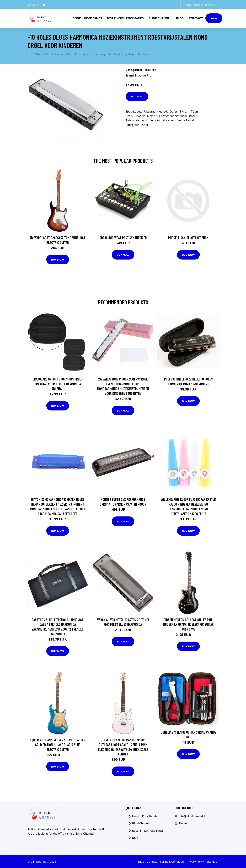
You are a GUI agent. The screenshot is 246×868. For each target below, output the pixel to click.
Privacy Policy (195, 862)
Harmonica (149, 70)
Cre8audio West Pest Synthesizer (123, 238)
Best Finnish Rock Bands (125, 18)
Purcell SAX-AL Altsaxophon (188, 238)
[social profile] (44, 5)
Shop (214, 18)
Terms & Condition (172, 862)
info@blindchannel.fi (205, 5)
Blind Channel (160, 18)
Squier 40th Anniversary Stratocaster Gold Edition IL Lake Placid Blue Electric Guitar (58, 745)
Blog (180, 18)
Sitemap (212, 862)
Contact (196, 18)
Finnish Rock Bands (87, 18)
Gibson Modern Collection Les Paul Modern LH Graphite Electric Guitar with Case (188, 624)
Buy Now (137, 96)
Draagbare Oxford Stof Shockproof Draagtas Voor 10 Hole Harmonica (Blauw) (58, 384)
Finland (186, 5)
